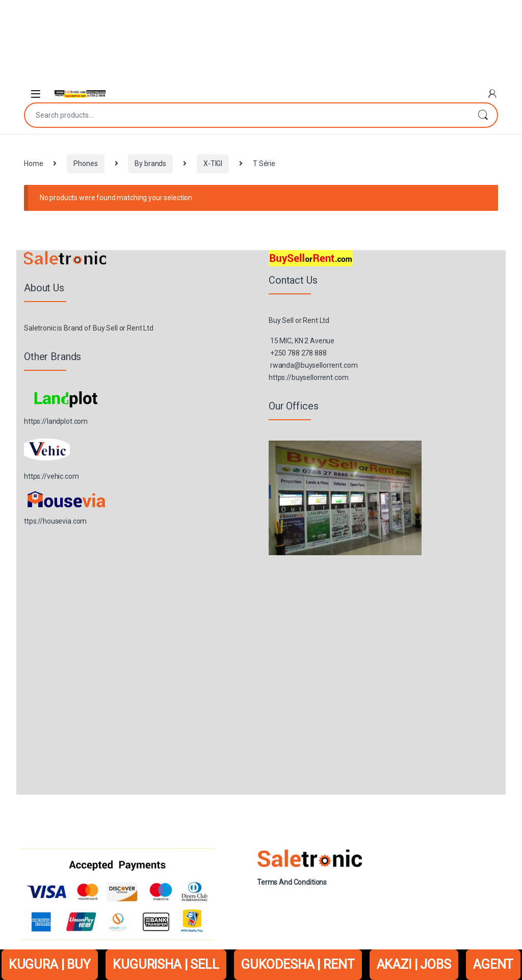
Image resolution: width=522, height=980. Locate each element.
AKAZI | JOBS (414, 964)
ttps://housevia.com (55, 521)
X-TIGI (213, 164)
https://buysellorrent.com (309, 377)
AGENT (493, 964)
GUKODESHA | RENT (298, 964)
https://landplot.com (56, 421)
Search (483, 115)
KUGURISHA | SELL (166, 964)
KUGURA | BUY (50, 964)
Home (33, 164)
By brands (150, 164)
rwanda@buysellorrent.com (314, 365)
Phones (85, 164)
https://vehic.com (51, 476)
